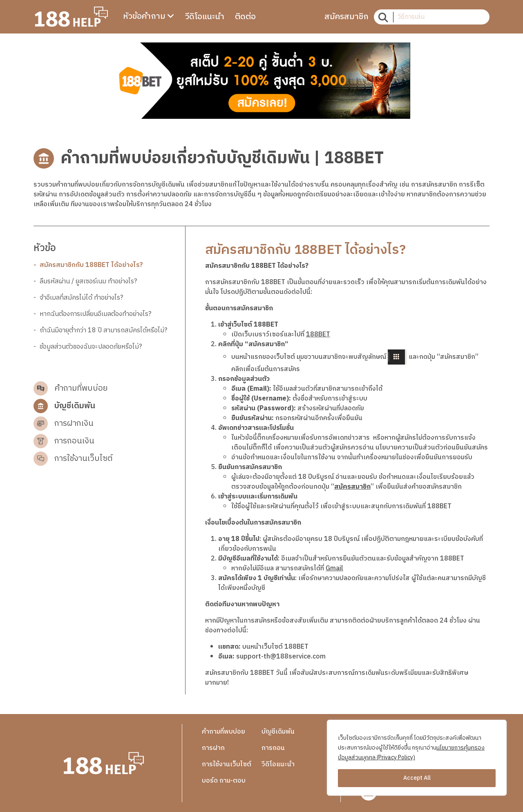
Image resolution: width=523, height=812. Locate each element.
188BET (318, 335)
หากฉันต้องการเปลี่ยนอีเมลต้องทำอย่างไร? (95, 314)
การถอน (273, 748)
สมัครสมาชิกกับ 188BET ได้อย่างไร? (91, 265)
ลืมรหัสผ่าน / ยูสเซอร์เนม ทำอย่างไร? (88, 282)
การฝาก (213, 748)
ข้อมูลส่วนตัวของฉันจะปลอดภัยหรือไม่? (91, 347)
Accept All (417, 778)
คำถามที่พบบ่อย (224, 732)
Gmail (334, 568)
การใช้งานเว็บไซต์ (227, 764)
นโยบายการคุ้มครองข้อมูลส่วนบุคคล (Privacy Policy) (411, 753)
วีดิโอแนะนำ (278, 764)
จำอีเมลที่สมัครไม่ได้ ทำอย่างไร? (81, 298)
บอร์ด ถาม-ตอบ (224, 781)
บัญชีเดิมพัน (278, 732)
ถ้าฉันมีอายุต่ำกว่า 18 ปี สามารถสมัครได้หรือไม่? (103, 331)
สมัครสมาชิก (352, 487)
